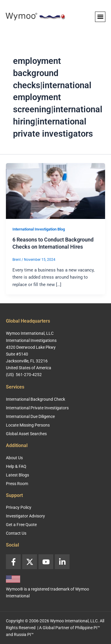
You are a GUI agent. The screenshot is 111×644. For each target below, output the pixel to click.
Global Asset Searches (26, 434)
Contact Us (16, 533)
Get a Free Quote (21, 525)
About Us (14, 458)
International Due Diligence (30, 416)
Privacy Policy (19, 507)
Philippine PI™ (87, 628)
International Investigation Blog (39, 229)
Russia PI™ (24, 634)
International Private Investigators (37, 408)
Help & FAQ (16, 466)
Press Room (17, 484)
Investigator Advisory (25, 516)
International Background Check (36, 399)
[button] (100, 17)
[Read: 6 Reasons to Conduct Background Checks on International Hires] (55, 191)
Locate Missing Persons (28, 425)
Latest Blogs (17, 475)
